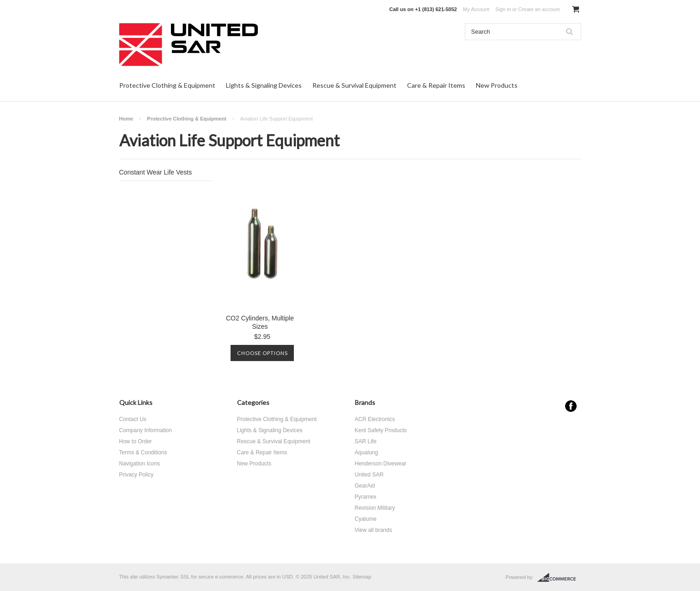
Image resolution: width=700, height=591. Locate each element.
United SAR (369, 475)
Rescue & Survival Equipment (354, 85)
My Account (476, 9)
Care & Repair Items (436, 85)
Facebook (571, 406)
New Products (497, 85)
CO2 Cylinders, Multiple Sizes (260, 322)
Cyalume (366, 519)
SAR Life (366, 441)
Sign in (503, 9)
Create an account (539, 9)
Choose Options (262, 353)
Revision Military (375, 508)
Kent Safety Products (381, 430)
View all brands (374, 530)
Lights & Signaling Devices (264, 85)
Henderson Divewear (381, 464)
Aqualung (367, 452)
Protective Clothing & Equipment (167, 85)
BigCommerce (559, 578)
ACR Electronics (375, 419)
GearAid (365, 486)
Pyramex (366, 497)
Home (126, 119)
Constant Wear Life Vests (156, 172)
